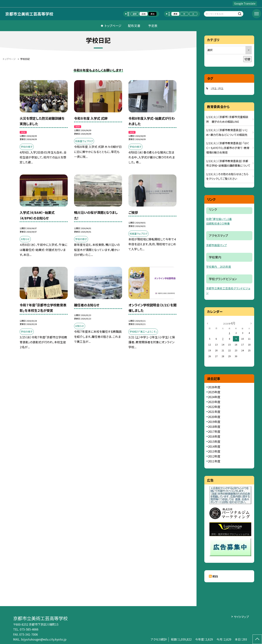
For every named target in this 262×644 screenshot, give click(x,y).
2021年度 (214, 412)
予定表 (153, 26)
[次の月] (251, 323)
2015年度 (214, 441)
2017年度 (214, 431)
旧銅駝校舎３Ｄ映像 (218, 223)
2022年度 (214, 407)
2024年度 (214, 397)
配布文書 (134, 26)
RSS (215, 576)
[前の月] (207, 323)
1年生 (214, 88)
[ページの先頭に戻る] (257, 639)
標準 (175, 14)
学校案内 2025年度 (219, 267)
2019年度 (214, 422)
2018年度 (214, 427)
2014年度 (214, 446)
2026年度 (214, 387)
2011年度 (214, 461)
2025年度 (214, 392)
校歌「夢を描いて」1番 (219, 219)
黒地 (152, 14)
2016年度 (214, 436)
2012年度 (214, 456)
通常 (135, 14)
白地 (144, 14)
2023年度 (214, 402)
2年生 (220, 88)
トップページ (113, 26)
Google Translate (245, 3)
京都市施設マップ (217, 245)
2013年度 (214, 451)
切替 (247, 59)
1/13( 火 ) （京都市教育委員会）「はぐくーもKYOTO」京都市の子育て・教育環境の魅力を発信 (228, 148)
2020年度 (214, 417)
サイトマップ (241, 617)
